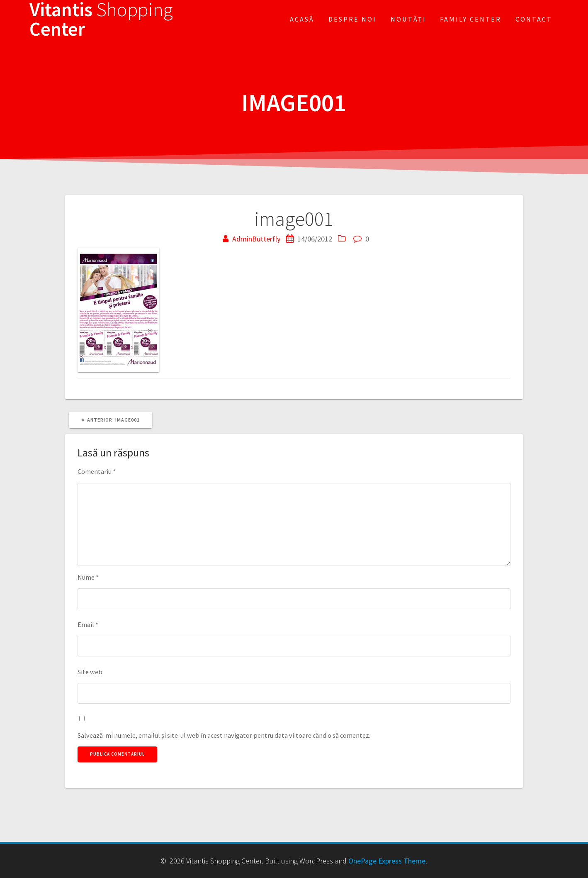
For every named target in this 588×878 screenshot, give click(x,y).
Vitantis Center (101, 20)
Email (88, 624)
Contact (534, 19)
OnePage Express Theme (387, 861)
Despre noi (352, 19)
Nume (88, 577)
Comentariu (97, 471)
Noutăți (408, 19)
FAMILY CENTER (471, 19)
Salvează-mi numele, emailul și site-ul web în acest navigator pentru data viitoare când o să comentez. (224, 735)
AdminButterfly (256, 239)
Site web (90, 672)
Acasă (302, 19)
